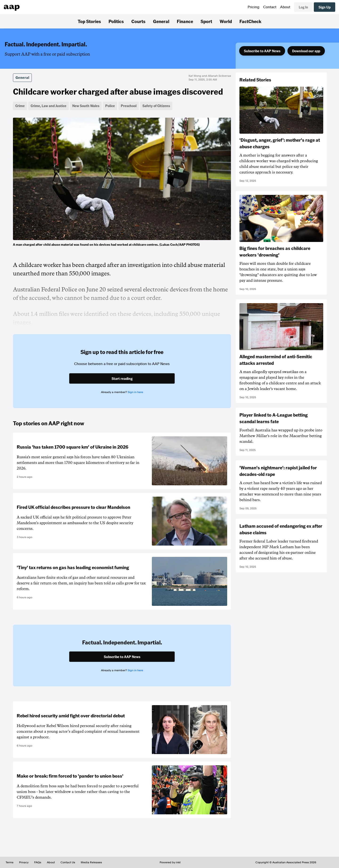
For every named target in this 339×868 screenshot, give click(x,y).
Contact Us (68, 862)
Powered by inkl (170, 862)
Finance (185, 21)
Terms (10, 862)
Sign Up (325, 7)
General (161, 21)
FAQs (38, 862)
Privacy (24, 862)
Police (110, 106)
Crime (20, 106)
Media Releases (91, 862)
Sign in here (135, 392)
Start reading (122, 378)
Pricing (254, 7)
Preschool (129, 106)
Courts (138, 21)
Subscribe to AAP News (262, 51)
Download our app (306, 51)
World (226, 21)
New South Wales (86, 106)
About (285, 7)
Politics (116, 21)
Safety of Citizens (156, 106)
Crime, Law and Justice (48, 106)
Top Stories (89, 21)
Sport (206, 21)
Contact (270, 7)
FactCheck (250, 21)
